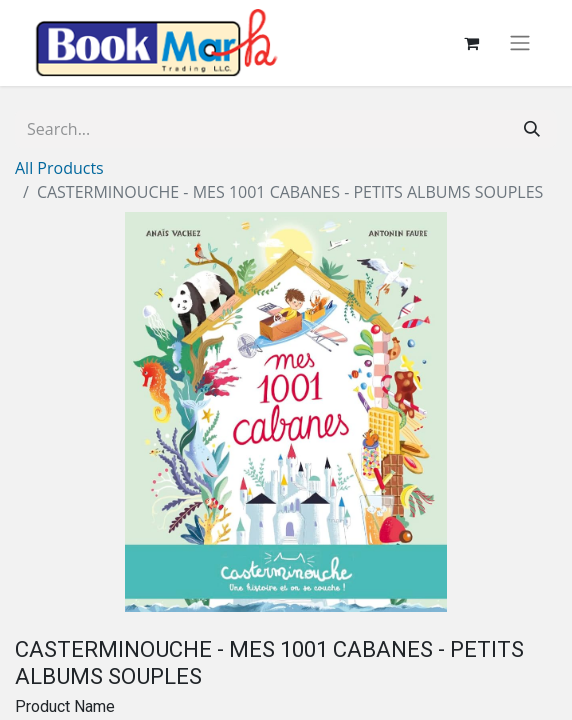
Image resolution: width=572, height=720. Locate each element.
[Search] (532, 129)
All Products (59, 168)
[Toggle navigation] (520, 43)
